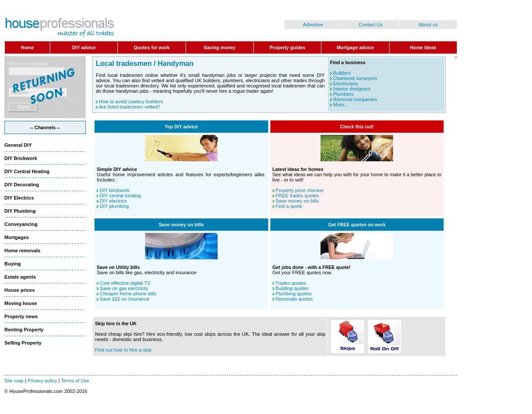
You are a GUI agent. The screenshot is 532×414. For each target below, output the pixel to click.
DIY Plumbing (20, 211)
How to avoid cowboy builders (131, 102)
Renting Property (24, 330)
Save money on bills (297, 201)
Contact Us (371, 25)
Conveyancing (21, 224)
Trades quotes (291, 283)
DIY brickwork (115, 190)
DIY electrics (113, 201)
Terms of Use (75, 381)
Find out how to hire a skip (123, 350)
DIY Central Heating (27, 171)
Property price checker (300, 190)
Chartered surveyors (355, 78)
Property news (21, 316)
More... (341, 105)
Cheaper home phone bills (128, 294)
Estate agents (20, 277)
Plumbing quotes (294, 294)
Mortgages (17, 237)
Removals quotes (294, 299)
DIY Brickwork (21, 158)
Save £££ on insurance (125, 299)
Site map (14, 381)
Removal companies (355, 99)
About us (428, 25)
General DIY (18, 145)
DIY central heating (120, 196)
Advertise (313, 25)
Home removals (22, 251)
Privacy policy (42, 381)
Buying (13, 264)
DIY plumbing (114, 206)
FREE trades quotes (297, 196)
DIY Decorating (22, 185)
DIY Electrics (19, 198)
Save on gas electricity (124, 288)
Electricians (346, 84)
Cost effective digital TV (125, 283)
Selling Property (23, 343)
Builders (342, 73)
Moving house (21, 303)
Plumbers (343, 94)
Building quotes (292, 288)
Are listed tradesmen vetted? (129, 107)
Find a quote (289, 206)
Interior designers (352, 89)
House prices (20, 290)
